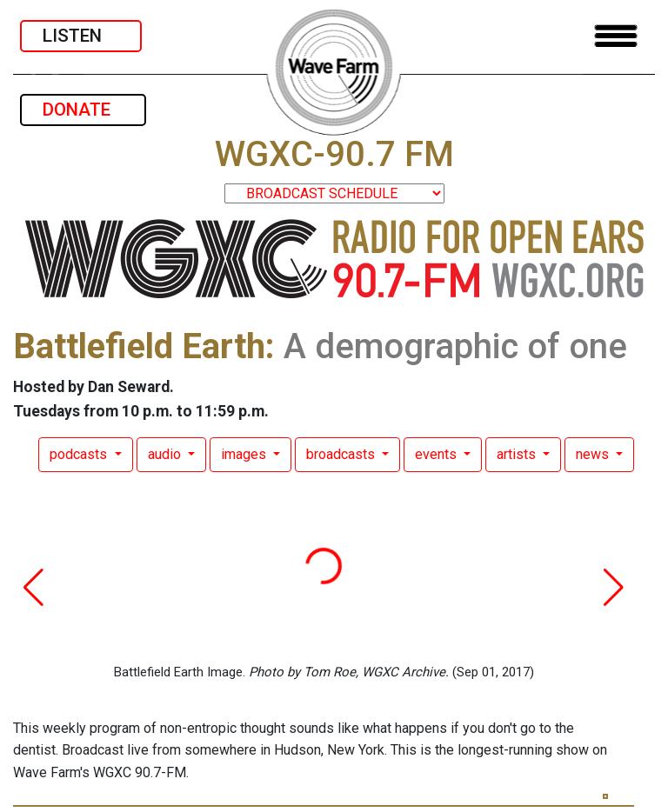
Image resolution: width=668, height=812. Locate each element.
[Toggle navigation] (616, 36)
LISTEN (81, 36)
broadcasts (342, 454)
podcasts (80, 454)
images (245, 454)
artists (518, 454)
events (438, 454)
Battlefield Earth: (144, 346)
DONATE (83, 110)
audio (166, 454)
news (594, 454)
